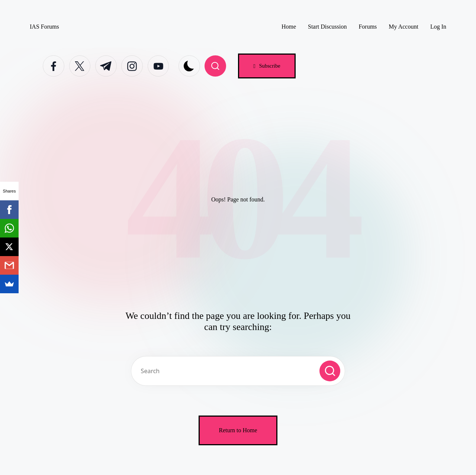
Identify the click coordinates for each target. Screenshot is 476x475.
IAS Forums (44, 27)
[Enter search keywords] (238, 371)
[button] (267, 66)
